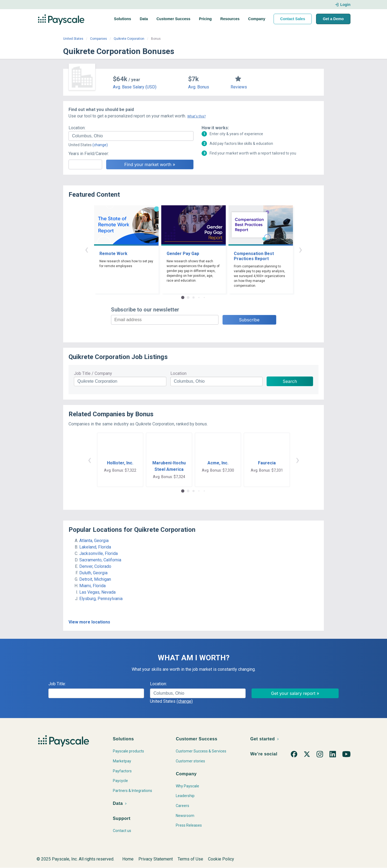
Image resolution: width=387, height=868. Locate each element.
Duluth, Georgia (93, 573)
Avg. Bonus (199, 87)
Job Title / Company (93, 373)
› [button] (300, 249)
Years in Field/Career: (89, 154)
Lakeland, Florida (95, 547)
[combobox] (131, 136)
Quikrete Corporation (129, 39)
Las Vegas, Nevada (97, 592)
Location (178, 373)
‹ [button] (87, 249)
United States (73, 39)
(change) (100, 145)
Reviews (239, 87)
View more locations (89, 622)
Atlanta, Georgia (94, 541)
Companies (98, 39)
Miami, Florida (92, 586)
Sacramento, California (100, 560)
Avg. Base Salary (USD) (135, 87)
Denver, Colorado (95, 566)
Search (290, 381)
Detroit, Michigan (95, 579)
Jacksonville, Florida (98, 553)
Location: (77, 128)
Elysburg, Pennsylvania (101, 599)
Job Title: (57, 684)
